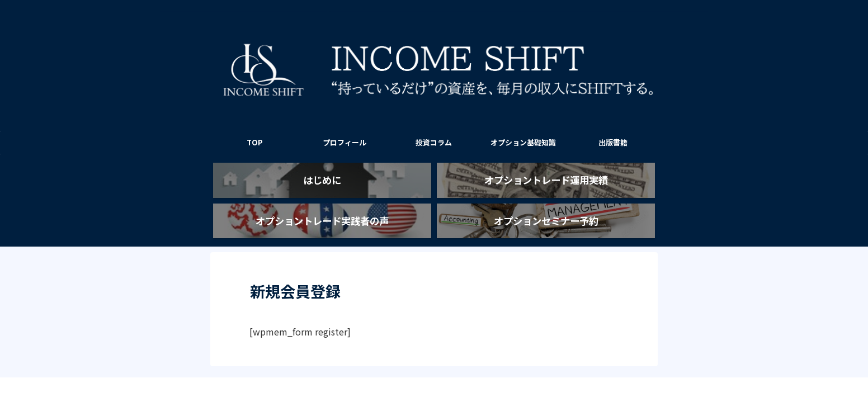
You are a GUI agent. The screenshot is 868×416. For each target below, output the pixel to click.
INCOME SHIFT (434, 380)
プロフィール (345, 142)
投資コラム (434, 142)
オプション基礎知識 (523, 142)
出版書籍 (613, 142)
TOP (255, 142)
